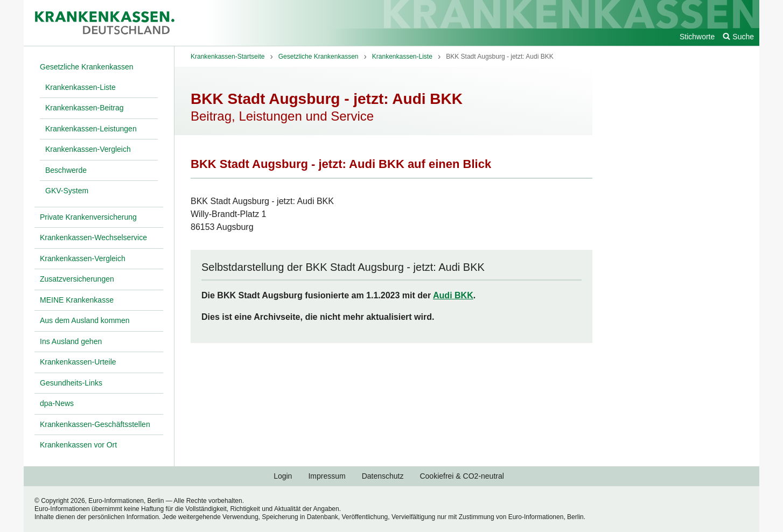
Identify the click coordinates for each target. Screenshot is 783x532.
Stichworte (697, 37)
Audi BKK (453, 295)
